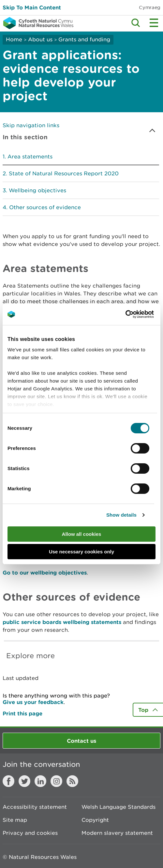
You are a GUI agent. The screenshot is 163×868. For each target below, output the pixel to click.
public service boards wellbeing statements (62, 622)
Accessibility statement (35, 807)
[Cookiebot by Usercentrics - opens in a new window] (137, 314)
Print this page (22, 713)
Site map (15, 820)
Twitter (24, 781)
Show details (121, 515)
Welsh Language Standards (119, 807)
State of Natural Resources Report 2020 (64, 173)
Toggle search (136, 23)
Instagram (56, 781)
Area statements (30, 156)
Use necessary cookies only (81, 552)
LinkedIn (40, 781)
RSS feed (72, 781)
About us (40, 39)
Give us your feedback (33, 702)
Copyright (95, 820)
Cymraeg (150, 7)
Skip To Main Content (32, 7)
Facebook (8, 781)
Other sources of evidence (45, 207)
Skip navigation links (31, 125)
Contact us (81, 741)
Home (14, 39)
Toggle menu (154, 23)
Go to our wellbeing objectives (45, 572)
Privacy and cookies (30, 833)
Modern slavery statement (117, 833)
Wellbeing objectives (37, 190)
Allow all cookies (82, 534)
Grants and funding (84, 39)
